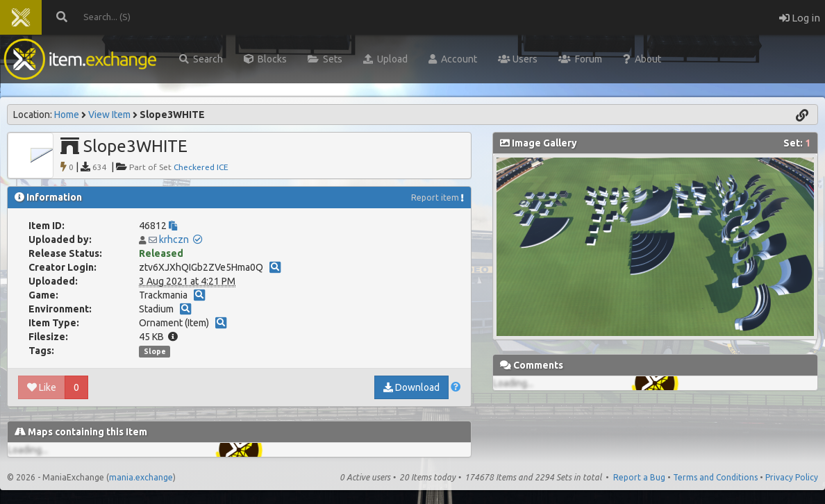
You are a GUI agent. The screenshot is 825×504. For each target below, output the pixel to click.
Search (201, 59)
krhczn (174, 240)
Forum (580, 59)
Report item (435, 198)
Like (42, 387)
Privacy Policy (792, 477)
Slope (155, 351)
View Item (109, 115)
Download (411, 387)
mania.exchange (141, 477)
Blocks (265, 59)
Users (518, 59)
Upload (385, 59)
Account (453, 59)
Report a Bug (639, 477)
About (642, 59)
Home (67, 115)
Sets (325, 59)
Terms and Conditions (715, 477)
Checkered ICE (201, 167)
